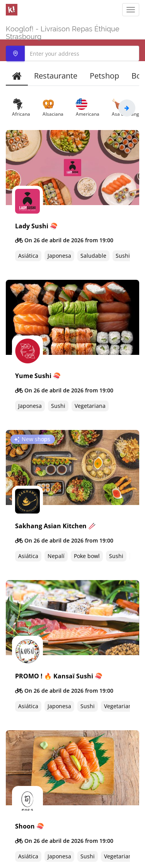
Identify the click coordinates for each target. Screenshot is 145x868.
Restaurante (56, 76)
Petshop (104, 76)
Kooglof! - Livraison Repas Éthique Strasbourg (63, 32)
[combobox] (72, 53)
